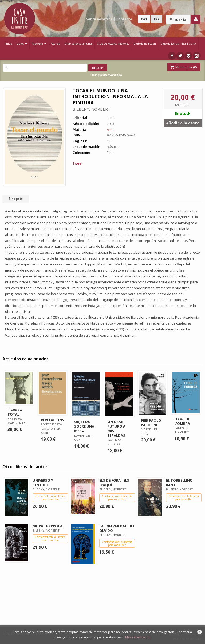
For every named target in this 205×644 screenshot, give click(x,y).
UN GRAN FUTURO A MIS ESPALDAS (117, 428)
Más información (138, 637)
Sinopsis (16, 199)
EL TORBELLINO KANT (179, 483)
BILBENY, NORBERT (92, 109)
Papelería (39, 44)
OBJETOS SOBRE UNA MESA (84, 426)
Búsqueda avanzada (106, 75)
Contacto (124, 19)
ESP (157, 19)
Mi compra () (183, 67)
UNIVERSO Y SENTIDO (43, 483)
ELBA (111, 118)
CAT (144, 19)
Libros (22, 44)
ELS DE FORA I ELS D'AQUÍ (114, 483)
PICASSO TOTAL (15, 412)
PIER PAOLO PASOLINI (151, 423)
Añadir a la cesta (183, 123)
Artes (111, 129)
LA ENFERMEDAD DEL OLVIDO (117, 528)
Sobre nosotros (99, 19)
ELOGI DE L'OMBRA (182, 421)
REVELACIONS (52, 420)
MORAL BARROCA (48, 526)
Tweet (78, 163)
